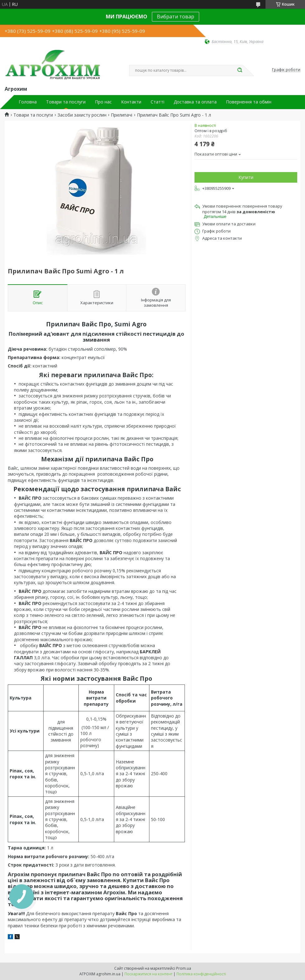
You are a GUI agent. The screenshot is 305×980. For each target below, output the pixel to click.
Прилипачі (122, 115)
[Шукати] (240, 70)
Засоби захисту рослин (82, 115)
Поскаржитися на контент (148, 974)
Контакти (131, 102)
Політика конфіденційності (201, 974)
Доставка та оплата (195, 102)
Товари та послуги (66, 102)
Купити (246, 177)
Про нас (103, 102)
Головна (28, 102)
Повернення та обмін (249, 102)
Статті (157, 102)
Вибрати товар (176, 17)
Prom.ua (184, 968)
